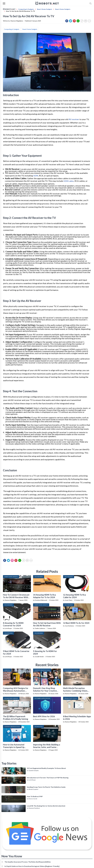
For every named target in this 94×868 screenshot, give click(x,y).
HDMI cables (69, 181)
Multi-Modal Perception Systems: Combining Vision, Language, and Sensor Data (75, 691)
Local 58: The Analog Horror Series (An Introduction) (46, 806)
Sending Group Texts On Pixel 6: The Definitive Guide (46, 787)
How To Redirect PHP (35, 796)
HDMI (36, 176)
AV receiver (74, 119)
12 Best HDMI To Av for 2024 (76, 623)
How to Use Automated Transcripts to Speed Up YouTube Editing (14, 747)
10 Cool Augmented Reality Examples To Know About (46, 768)
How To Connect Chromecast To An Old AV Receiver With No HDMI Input (16, 597)
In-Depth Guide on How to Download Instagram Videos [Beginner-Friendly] (32, 866)
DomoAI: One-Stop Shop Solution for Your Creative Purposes (45, 691)
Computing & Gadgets (12, 29)
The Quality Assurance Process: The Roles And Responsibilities (28, 862)
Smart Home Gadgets (30, 29)
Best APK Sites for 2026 (44, 716)
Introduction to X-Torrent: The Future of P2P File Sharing (48, 778)
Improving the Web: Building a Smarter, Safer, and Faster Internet (47, 747)
